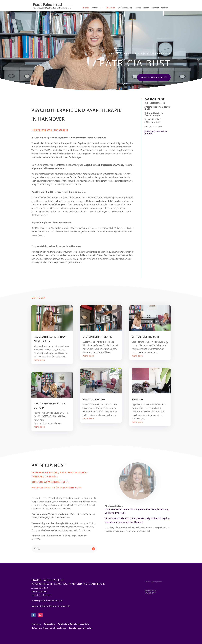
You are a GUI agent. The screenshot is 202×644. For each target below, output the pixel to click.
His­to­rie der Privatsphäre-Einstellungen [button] (49, 628)
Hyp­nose (138, 399)
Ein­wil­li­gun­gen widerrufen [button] (81, 628)
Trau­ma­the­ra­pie (94, 399)
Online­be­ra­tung (125, 8)
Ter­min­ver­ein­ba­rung (154, 77)
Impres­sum (36, 624)
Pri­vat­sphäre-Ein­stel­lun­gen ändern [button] (73, 624)
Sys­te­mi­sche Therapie (98, 337)
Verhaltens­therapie (146, 337)
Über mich (111, 8)
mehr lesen (39, 360)
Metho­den (96, 8)
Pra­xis (86, 8)
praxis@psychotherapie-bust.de (156, 132)
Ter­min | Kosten (142, 8)
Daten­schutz (50, 624)
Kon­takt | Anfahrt (160, 8)
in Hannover (151, 592)
